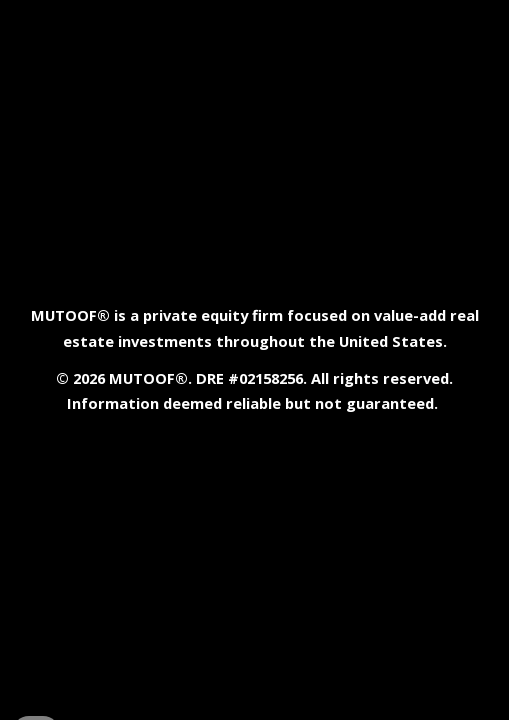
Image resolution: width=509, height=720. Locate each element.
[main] (254, 360)
